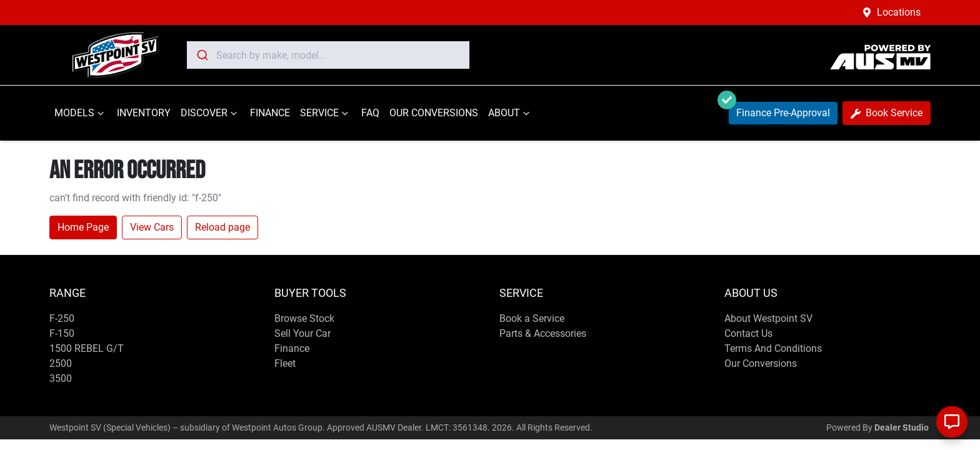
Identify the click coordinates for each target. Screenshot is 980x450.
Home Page (83, 227)
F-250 (62, 318)
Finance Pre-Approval (779, 110)
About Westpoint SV (768, 318)
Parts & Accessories (543, 333)
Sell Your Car (302, 333)
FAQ (370, 113)
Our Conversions (761, 363)
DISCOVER (210, 113)
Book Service (887, 113)
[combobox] (328, 55)
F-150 (62, 333)
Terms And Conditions (773, 348)
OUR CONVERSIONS (434, 113)
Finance (292, 348)
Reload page (222, 227)
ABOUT (510, 113)
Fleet (285, 363)
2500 (61, 363)
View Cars (152, 227)
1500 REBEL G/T (87, 348)
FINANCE (270, 113)
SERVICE (326, 113)
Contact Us (748, 333)
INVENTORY (144, 113)
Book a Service (532, 318)
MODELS (81, 113)
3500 (61, 378)
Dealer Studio (902, 427)
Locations (899, 12)
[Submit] (202, 55)
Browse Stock (304, 318)
